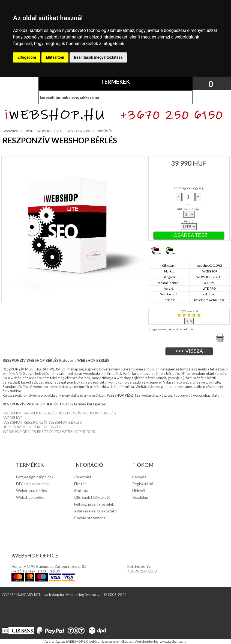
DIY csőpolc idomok (33, 484)
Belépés (139, 477)
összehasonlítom (181, 329)
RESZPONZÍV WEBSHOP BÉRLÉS (90, 131)
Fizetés (80, 484)
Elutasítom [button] (55, 57)
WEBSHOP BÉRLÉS (50, 131)
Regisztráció (143, 484)
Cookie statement (90, 518)
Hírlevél (139, 490)
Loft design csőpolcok (35, 477)
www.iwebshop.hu (173, 641)
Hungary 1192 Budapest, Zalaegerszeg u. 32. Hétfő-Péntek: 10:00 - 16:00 (49, 569)
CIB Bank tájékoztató (92, 497)
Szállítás (81, 490)
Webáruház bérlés (31, 490)
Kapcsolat (83, 477)
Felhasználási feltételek (94, 504)
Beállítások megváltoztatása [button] (98, 57)
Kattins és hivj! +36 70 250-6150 (142, 569)
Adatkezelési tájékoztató (95, 511)
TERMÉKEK (115, 82)
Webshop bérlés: (147, 641)
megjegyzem (158, 329)
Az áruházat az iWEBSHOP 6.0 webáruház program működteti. (90, 641)
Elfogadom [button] (27, 57)
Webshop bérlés (30, 497)
